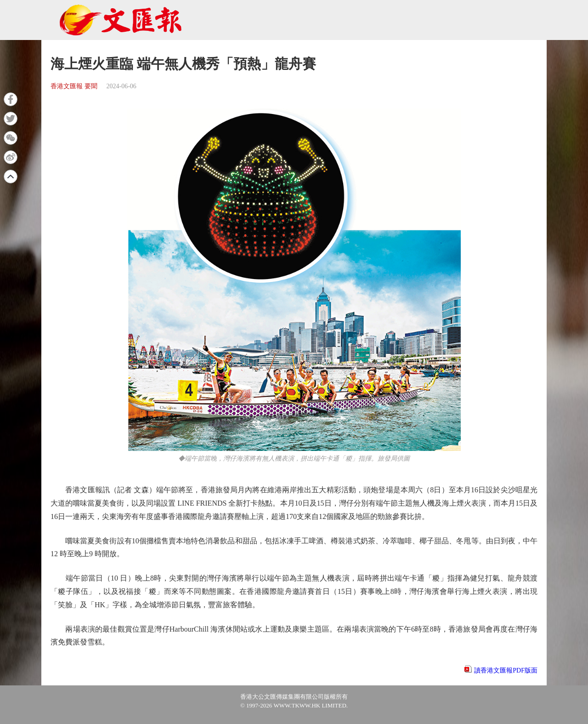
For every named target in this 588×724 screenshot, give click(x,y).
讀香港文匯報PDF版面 (506, 670)
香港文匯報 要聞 (74, 86)
